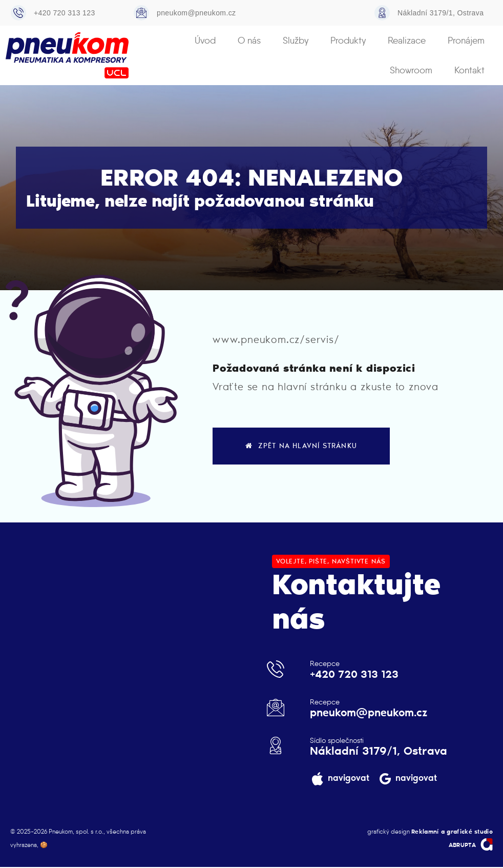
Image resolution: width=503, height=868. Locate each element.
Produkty (296, 41)
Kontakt (471, 70)
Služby (247, 41)
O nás (204, 41)
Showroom (465, 41)
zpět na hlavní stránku (301, 447)
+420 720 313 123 (65, 13)
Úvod (164, 41)
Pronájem (407, 41)
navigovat (348, 779)
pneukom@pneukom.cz (196, 13)
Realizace (351, 41)
